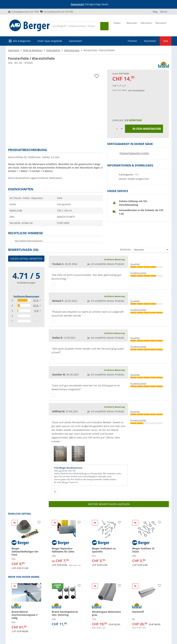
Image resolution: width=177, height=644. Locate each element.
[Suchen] (104, 26)
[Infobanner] (89, 4)
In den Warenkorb (144, 129)
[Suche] (76, 26)
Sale (166, 41)
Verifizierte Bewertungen (26, 296)
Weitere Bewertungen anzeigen (109, 504)
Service (164, 12)
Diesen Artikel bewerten (26, 259)
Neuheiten (150, 41)
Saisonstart (77, 4)
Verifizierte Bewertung (114, 259)
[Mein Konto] (146, 26)
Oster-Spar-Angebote (50, 41)
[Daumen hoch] (53, 285)
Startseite (14, 50)
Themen (132, 41)
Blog (155, 12)
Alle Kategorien (22, 41)
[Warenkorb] (161, 26)
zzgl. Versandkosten (136, 90)
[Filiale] (117, 26)
